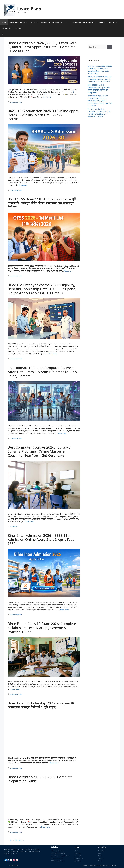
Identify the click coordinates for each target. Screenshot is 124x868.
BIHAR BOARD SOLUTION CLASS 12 (84, 22)
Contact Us (113, 22)
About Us (34, 22)
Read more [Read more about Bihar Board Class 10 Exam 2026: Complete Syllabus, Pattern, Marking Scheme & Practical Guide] (16, 689)
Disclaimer (19, 28)
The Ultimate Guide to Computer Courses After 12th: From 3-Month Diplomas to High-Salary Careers (43, 372)
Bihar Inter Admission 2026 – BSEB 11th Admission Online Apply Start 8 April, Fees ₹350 (41, 539)
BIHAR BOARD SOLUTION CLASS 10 (56, 22)
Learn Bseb (29, 9)
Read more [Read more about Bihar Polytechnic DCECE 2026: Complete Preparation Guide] (45, 827)
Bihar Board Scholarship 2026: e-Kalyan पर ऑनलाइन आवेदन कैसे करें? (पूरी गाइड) (41, 705)
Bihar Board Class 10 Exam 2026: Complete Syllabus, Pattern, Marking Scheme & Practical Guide (42, 628)
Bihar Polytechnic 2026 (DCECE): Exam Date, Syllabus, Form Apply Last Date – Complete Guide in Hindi (42, 47)
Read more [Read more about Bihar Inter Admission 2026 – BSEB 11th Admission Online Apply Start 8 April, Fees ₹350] (64, 610)
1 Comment (14, 526)
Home (4, 22)
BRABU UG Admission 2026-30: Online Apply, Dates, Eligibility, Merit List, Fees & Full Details (43, 115)
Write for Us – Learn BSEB (19, 22)
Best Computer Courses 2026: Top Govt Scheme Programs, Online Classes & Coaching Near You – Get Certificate (39, 451)
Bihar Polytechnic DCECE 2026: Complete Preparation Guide (40, 779)
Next (21, 840)
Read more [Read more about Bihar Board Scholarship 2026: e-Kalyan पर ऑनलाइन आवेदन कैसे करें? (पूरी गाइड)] (54, 763)
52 (16, 840)
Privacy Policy (7, 28)
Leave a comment (16, 102)
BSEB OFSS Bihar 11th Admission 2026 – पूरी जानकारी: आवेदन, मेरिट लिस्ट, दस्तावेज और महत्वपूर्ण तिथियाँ (42, 203)
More (103, 22)
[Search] (110, 47)
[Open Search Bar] (3, 34)
